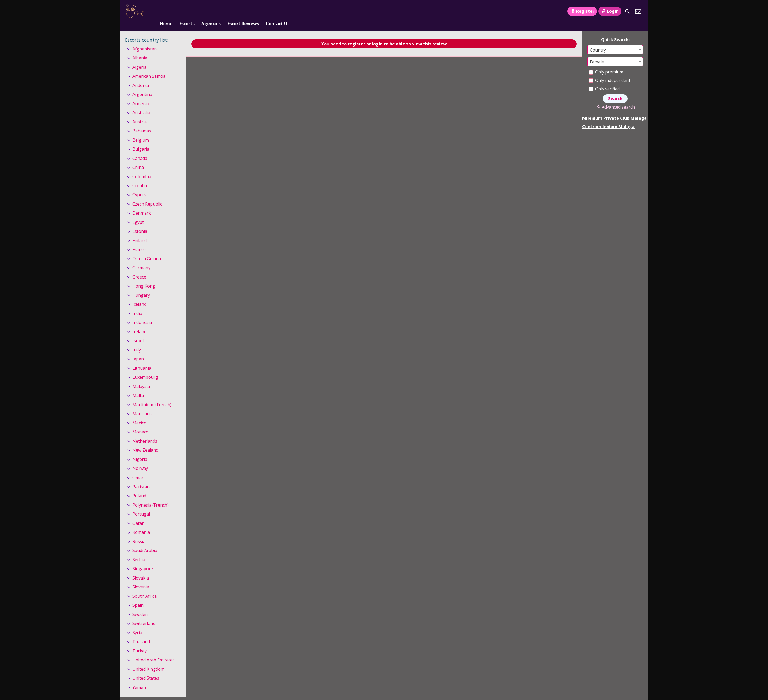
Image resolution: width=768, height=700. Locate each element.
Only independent (609, 72)
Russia (139, 533)
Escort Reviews (243, 11)
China (138, 159)
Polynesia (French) (151, 496)
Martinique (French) (152, 396)
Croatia (140, 177)
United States (146, 670)
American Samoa (149, 67)
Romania (141, 523)
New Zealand (145, 442)
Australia (141, 104)
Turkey (140, 642)
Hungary (141, 286)
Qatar (138, 514)
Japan (138, 350)
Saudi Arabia (145, 542)
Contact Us (278, 11)
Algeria (139, 58)
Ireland (139, 323)
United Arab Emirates (154, 651)
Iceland (139, 295)
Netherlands (145, 432)
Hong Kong (144, 277)
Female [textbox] (597, 53)
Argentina (142, 86)
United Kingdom (148, 660)
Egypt (138, 214)
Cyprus (139, 186)
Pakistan (141, 478)
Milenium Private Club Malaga (614, 109)
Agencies (211, 11)
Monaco (140, 423)
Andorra (141, 77)
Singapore (143, 560)
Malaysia (141, 378)
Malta (138, 387)
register (357, 35)
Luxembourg (145, 368)
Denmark (142, 204)
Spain (138, 596)
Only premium (606, 63)
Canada (140, 150)
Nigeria (140, 451)
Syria (137, 624)
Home (166, 11)
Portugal (141, 505)
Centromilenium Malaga (608, 118)
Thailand (141, 633)
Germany (141, 259)
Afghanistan (145, 40)
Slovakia (141, 569)
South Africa (145, 587)
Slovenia (141, 578)
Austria (140, 113)
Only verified (604, 80)
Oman (138, 469)
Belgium (141, 131)
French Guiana (147, 250)
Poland (139, 487)
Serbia (139, 551)
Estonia (140, 222)
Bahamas (142, 122)
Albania (140, 49)
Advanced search (615, 98)
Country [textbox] (598, 41)
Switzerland (144, 615)
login (377, 35)
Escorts (187, 11)
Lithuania (142, 359)
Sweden (140, 606)
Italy (137, 341)
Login (610, 11)
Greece (139, 268)
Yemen (139, 679)
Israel (138, 332)
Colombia (142, 168)
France (139, 241)
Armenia (141, 95)
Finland (140, 232)
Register (582, 11)
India (137, 305)
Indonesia (142, 314)
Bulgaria (141, 141)
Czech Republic (147, 195)
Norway (140, 460)
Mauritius (142, 405)
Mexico (139, 414)
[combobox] (615, 41)
